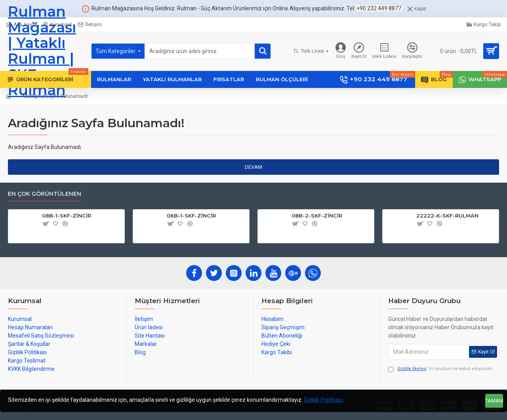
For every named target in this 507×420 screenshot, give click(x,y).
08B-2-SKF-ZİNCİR (317, 216)
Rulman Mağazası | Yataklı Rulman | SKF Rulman (42, 51)
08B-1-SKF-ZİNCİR (67, 216)
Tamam (494, 401)
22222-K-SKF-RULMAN (447, 216)
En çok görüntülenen (45, 194)
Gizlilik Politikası (323, 400)
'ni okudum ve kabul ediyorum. (441, 369)
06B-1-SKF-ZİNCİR (191, 216)
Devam (253, 167)
